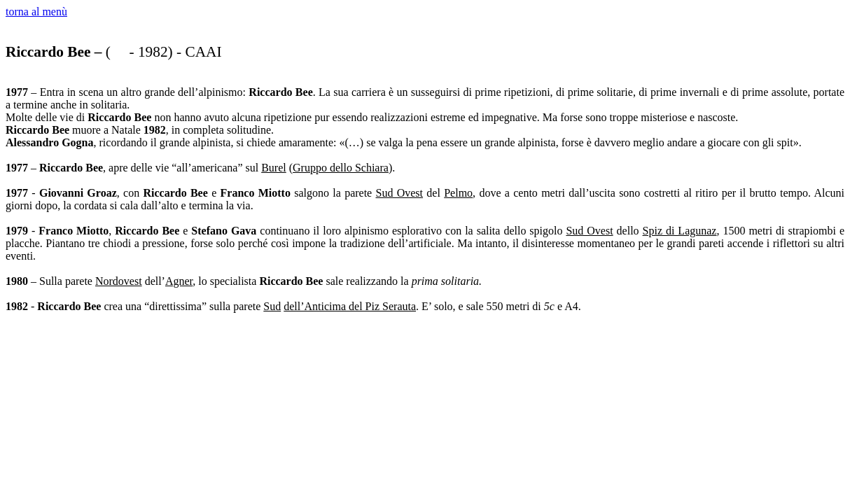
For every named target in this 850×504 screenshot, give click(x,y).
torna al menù (36, 12)
